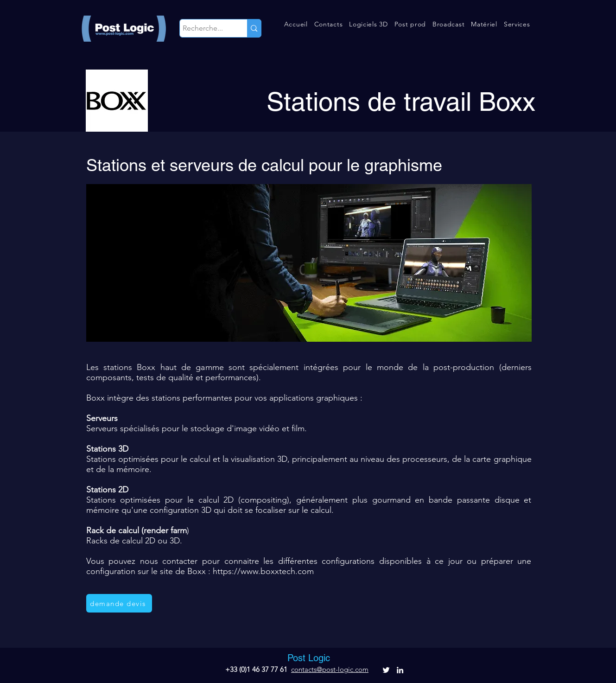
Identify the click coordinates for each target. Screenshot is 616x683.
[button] (329, 24)
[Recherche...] (205, 28)
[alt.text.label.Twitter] (386, 670)
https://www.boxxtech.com (263, 571)
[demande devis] (119, 603)
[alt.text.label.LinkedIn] (400, 670)
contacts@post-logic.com (330, 669)
